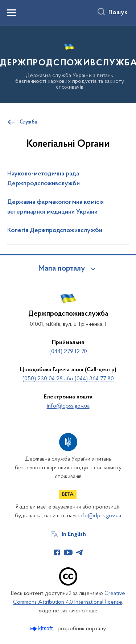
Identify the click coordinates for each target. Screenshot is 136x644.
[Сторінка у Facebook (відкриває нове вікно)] (57, 552)
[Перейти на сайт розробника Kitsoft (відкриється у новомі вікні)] (42, 629)
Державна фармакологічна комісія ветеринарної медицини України (55, 207)
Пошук (118, 13)
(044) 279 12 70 (68, 352)
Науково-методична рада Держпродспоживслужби (44, 179)
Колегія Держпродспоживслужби (55, 231)
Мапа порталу (62, 269)
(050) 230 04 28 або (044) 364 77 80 (68, 379)
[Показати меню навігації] (12, 13)
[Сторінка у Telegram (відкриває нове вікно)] (79, 552)
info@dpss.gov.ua (68, 406)
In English (74, 534)
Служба (28, 122)
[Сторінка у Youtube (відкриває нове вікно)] (68, 552)
